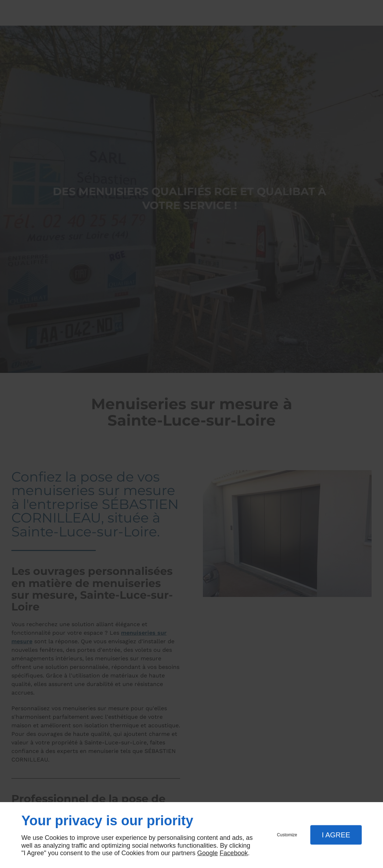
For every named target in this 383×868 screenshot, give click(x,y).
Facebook (234, 853)
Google (208, 853)
